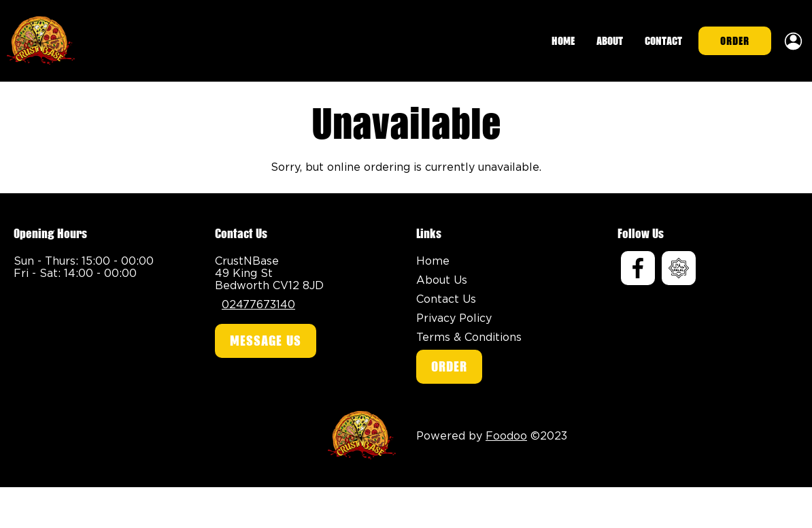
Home (563, 41)
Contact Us (446, 299)
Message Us (266, 341)
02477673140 (258, 304)
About (610, 41)
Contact (663, 41)
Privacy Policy (454, 318)
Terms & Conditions (469, 337)
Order (735, 41)
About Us (442, 280)
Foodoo (506, 435)
